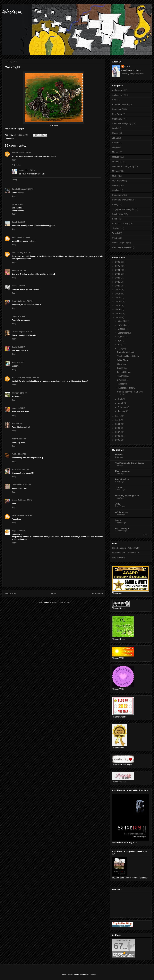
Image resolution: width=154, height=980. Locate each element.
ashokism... (13, 12)
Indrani (15, 408)
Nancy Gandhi (119, 557)
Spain (115, 219)
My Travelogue (122, 528)
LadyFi (14, 316)
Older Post (98, 594)
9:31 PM (21, 316)
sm (13, 204)
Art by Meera (121, 512)
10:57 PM (26, 470)
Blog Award (117, 114)
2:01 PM (23, 270)
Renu (14, 362)
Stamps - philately (120, 224)
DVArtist (119, 455)
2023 (118, 274)
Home (54, 594)
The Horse (122, 384)
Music (115, 176)
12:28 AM (21, 531)
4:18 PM (22, 286)
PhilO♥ (14, 454)
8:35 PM (28, 153)
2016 (118, 302)
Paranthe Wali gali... (126, 352)
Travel (115, 233)
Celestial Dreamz (19, 189)
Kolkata (116, 143)
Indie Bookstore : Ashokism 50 (126, 548)
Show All (146, 535)
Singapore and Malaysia (123, 209)
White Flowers (124, 360)
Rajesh (14, 222)
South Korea (118, 214)
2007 (118, 432)
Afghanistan (118, 90)
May (120, 349)
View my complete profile (133, 74)
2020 (118, 286)
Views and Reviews (121, 247)
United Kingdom (119, 243)
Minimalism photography (123, 166)
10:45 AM (36, 378)
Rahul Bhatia (17, 237)
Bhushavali (16, 470)
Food (114, 128)
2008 (118, 428)
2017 (118, 298)
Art (12, 139)
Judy (118, 504)
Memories (117, 162)
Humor (115, 133)
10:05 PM (22, 454)
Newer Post (10, 594)
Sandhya (15, 270)
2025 (118, 266)
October (122, 329)
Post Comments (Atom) (59, 602)
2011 (118, 416)
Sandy (118, 520)
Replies (17, 165)
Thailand (116, 228)
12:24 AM (23, 439)
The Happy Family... (126, 388)
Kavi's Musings (123, 471)
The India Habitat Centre (128, 356)
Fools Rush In (122, 479)
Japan (115, 138)
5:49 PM (29, 301)
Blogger (93, 974)
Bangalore (117, 109)
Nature (115, 186)
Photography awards (121, 200)
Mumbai (116, 171)
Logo (114, 147)
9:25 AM (20, 362)
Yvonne (119, 487)
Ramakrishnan (18, 153)
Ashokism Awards (120, 104)
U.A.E (115, 238)
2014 (118, 310)
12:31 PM (24, 393)
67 (118, 946)
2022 (118, 278)
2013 (118, 313)
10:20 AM (29, 515)
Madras (116, 152)
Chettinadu (117, 119)
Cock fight (122, 364)
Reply (14, 160)
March (121, 403)
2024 (118, 270)
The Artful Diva (18, 485)
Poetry (115, 205)
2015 (118, 306)
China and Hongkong (122, 123)
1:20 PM (26, 237)
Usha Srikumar (18, 515)
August (121, 337)
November (123, 325)
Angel (14, 531)
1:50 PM (27, 253)
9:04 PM (32, 170)
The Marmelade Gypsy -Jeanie (130, 463)
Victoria (15, 439)
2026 (118, 262)
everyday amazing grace (127, 496)
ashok (21, 170)
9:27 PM (30, 189)
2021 (118, 282)
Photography (118, 195)
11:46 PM (19, 204)
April (120, 399)
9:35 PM (29, 332)
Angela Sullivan (18, 301)
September (123, 333)
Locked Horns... (124, 372)
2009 (118, 424)
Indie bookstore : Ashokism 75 (126, 553)
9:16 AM (22, 222)
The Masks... (123, 376)
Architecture (118, 95)
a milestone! (123, 380)
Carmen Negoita (18, 332)
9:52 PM (22, 347)
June (120, 345)
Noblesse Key (17, 253)
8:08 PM (29, 500)
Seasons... (122, 368)
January (122, 411)
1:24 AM (28, 485)
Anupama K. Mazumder (21, 378)
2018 (118, 294)
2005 (118, 440)
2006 (118, 436)
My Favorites (118, 181)
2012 (118, 317)
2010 (118, 420)
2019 (118, 290)
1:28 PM (22, 408)
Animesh (15, 393)
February (122, 407)
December (123, 321)
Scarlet (15, 347)
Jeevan (15, 286)
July (120, 341)
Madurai (116, 157)
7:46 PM (19, 424)
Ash (13, 424)
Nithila (115, 190)
